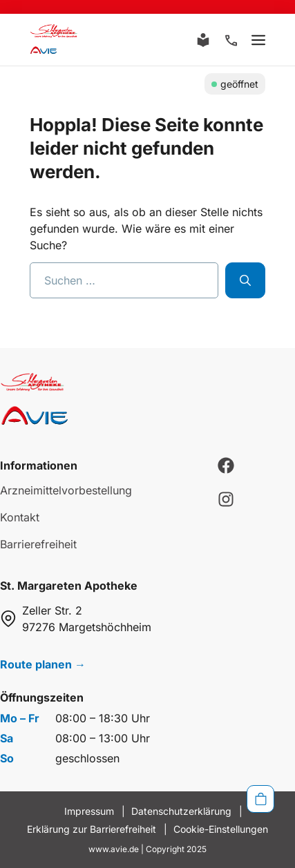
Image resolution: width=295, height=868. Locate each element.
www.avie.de (114, 849)
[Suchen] (245, 280)
